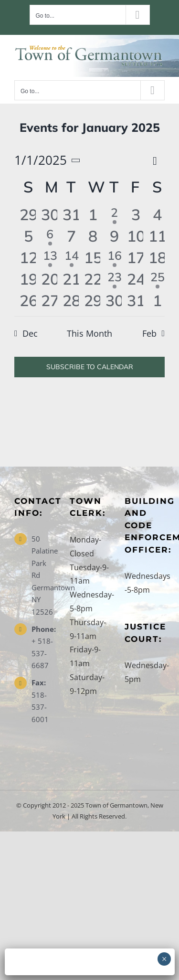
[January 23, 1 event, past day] (114, 280)
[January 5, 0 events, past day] (28, 237)
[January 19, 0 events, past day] (28, 280)
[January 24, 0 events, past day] (136, 280)
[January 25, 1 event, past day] (157, 280)
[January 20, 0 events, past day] (50, 280)
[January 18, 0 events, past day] (157, 259)
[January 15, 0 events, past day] (93, 259)
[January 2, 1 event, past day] (114, 216)
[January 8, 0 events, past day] (93, 237)
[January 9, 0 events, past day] (114, 237)
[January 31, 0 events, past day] (136, 302)
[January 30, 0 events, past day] (114, 302)
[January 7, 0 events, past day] (71, 237)
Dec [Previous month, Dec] (30, 333)
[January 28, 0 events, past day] (71, 302)
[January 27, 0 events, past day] (50, 302)
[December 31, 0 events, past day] (71, 216)
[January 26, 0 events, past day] (28, 302)
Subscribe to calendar (90, 367)
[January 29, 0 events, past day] (93, 302)
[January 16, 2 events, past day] (114, 259)
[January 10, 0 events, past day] (136, 237)
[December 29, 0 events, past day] (28, 216)
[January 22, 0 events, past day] (93, 280)
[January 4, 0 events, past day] (157, 216)
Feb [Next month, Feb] (149, 333)
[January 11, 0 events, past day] (157, 237)
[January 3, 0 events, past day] (136, 216)
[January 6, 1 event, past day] (50, 237)
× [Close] (164, 959)
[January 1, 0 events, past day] (93, 216)
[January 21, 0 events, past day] (71, 280)
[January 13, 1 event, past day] (50, 259)
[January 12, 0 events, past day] (28, 259)
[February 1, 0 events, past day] (157, 302)
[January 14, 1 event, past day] (71, 259)
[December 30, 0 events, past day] (50, 216)
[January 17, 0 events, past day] (136, 259)
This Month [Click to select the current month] (89, 333)
